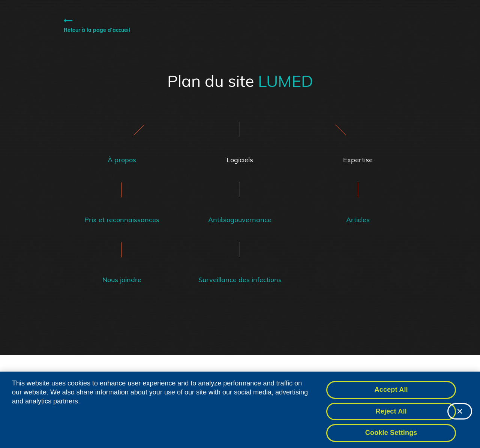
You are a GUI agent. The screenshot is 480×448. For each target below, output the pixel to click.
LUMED (286, 81)
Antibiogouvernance (240, 220)
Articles (358, 220)
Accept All (391, 396)
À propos (122, 160)
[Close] (460, 418)
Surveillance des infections (240, 280)
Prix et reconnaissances (122, 220)
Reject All (391, 418)
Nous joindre (122, 280)
